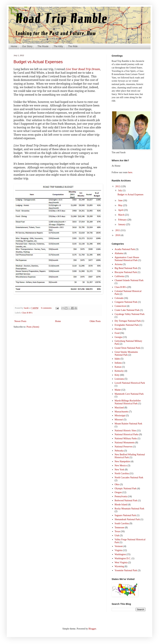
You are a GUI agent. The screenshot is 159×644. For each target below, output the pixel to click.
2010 (118, 235)
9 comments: (47, 308)
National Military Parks (126, 438)
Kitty (117, 375)
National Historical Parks (127, 434)
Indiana (118, 363)
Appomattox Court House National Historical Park (127, 259)
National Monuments (125, 443)
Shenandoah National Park (127, 519)
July (120, 190)
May (121, 205)
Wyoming (119, 566)
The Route (43, 46)
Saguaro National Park (125, 515)
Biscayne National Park (126, 272)
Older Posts (95, 321)
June (121, 200)
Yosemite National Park (126, 570)
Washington (120, 554)
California (120, 276)
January (122, 224)
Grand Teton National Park (127, 348)
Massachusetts (122, 412)
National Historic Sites (126, 431)
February (123, 220)
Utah (117, 535)
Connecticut (120, 306)
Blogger (92, 629)
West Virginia (121, 562)
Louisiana (119, 379)
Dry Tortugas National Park (128, 321)
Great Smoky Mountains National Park (126, 353)
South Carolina (122, 523)
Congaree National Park (126, 302)
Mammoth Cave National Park (129, 394)
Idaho (117, 359)
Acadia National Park (125, 249)
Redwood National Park (126, 500)
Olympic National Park (126, 488)
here (130, 172)
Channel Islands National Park (129, 280)
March (121, 215)
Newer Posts (20, 321)
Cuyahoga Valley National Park (130, 314)
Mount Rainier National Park (128, 424)
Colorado (119, 298)
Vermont (119, 546)
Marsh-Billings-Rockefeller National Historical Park (128, 402)
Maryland (119, 408)
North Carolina (122, 473)
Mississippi (120, 416)
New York (120, 470)
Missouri (119, 420)
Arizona (118, 264)
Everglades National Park (127, 325)
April (121, 210)
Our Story (27, 46)
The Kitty (58, 46)
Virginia (119, 550)
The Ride (73, 46)
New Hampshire (122, 461)
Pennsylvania (121, 496)
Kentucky (119, 371)
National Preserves (124, 447)
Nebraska (119, 451)
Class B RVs (27, 313)
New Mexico (121, 466)
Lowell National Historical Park (130, 383)
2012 (118, 186)
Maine (118, 390)
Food (117, 333)
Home (14, 46)
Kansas (118, 367)
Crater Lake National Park (127, 310)
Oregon (118, 492)
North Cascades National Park (129, 478)
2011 (118, 230)
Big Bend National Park (126, 268)
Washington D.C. (123, 558)
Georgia (118, 337)
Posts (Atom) (33, 327)
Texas (117, 531)
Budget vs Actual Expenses (38, 62)
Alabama (119, 253)
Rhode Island (121, 505)
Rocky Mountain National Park (129, 509)
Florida (118, 329)
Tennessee (120, 528)
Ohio (117, 484)
